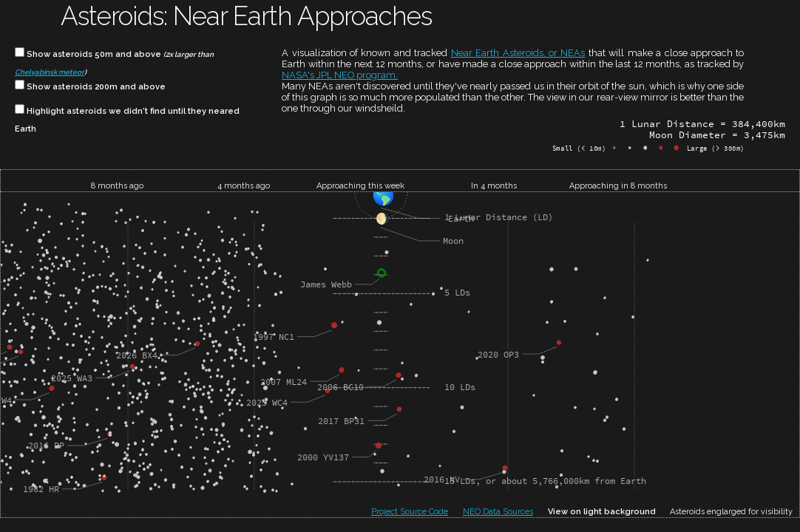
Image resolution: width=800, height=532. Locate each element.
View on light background (601, 512)
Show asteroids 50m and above (114, 62)
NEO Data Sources (498, 512)
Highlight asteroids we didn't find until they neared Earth (127, 118)
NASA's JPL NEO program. (340, 75)
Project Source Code (410, 512)
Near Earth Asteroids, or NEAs (518, 53)
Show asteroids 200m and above (90, 86)
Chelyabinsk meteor (50, 72)
